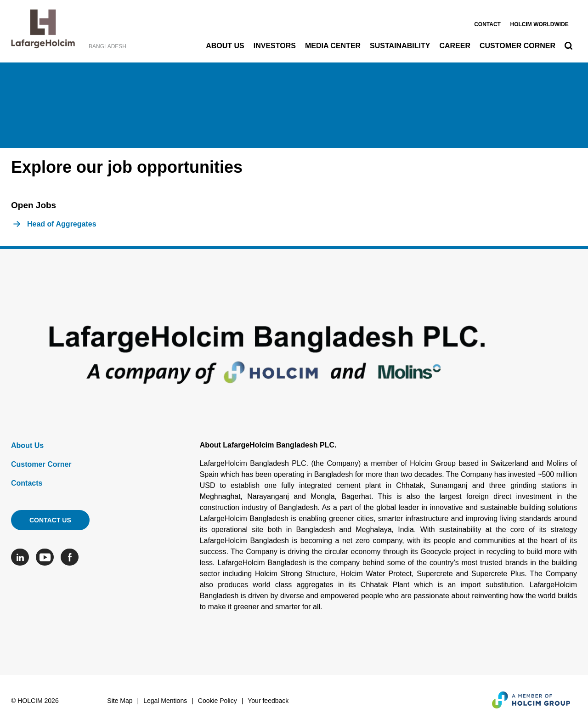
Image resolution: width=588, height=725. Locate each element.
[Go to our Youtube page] (47, 557)
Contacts (27, 483)
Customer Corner (517, 46)
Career (455, 46)
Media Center (333, 46)
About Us (225, 46)
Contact (487, 24)
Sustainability (400, 46)
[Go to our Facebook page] (72, 557)
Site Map (120, 701)
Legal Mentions (165, 701)
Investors (275, 46)
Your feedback (268, 701)
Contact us (50, 520)
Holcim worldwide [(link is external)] (539, 24)
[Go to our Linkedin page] (22, 557)
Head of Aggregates (62, 224)
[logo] (43, 31)
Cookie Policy (218, 701)
